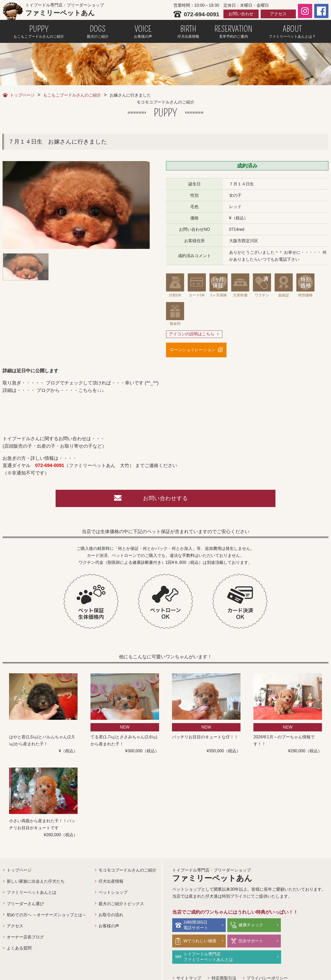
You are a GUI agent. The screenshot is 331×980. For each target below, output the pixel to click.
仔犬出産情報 (111, 882)
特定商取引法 (224, 963)
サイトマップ (189, 963)
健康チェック (248, 926)
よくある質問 (19, 949)
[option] (76, 205)
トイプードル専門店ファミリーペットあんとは (261, 942)
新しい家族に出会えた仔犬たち (36, 882)
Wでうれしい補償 (304, 926)
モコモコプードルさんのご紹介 (127, 871)
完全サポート (196, 942)
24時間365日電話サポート (196, 926)
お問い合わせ (241, 14)
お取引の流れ (111, 916)
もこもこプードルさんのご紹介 (72, 95)
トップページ (22, 95)
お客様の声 (109, 927)
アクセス (278, 14)
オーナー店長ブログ (25, 938)
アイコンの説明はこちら (192, 334)
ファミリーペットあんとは (32, 893)
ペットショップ (113, 893)
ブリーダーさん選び (25, 905)
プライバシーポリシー (267, 963)
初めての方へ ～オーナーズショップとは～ (47, 916)
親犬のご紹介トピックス (121, 905)
